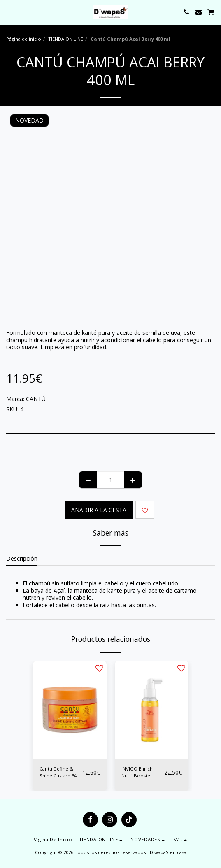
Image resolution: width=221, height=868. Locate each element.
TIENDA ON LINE (66, 39)
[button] (9, 12)
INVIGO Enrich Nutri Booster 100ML (137, 773)
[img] (70, 710)
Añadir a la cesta (99, 510)
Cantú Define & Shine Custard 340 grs (59, 773)
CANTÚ (36, 399)
